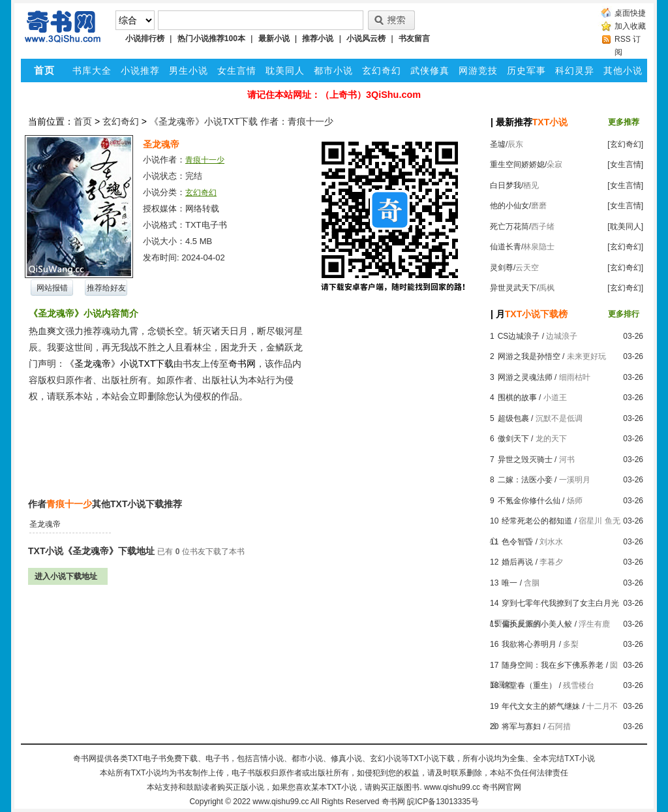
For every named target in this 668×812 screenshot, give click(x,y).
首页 (83, 121)
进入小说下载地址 (66, 576)
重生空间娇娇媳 (517, 164)
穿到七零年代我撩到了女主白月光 (560, 603)
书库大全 (92, 70)
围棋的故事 (517, 398)
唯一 (509, 583)
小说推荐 (140, 70)
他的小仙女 (509, 206)
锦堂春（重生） (529, 685)
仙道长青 (506, 247)
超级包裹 (513, 418)
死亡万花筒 (509, 226)
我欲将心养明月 (529, 644)
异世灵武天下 (513, 288)
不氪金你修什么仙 (529, 501)
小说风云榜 (366, 39)
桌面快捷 (630, 13)
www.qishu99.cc (281, 802)
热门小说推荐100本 (211, 39)
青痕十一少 (205, 160)
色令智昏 (517, 542)
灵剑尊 (502, 268)
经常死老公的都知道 (537, 521)
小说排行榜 (145, 39)
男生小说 (189, 70)
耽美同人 (285, 70)
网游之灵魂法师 (525, 377)
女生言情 (237, 70)
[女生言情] (625, 164)
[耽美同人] (625, 226)
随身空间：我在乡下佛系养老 (553, 665)
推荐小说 (318, 39)
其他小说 (623, 70)
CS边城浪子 (519, 336)
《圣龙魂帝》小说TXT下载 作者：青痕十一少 (241, 121)
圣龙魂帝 (45, 524)
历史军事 (526, 70)
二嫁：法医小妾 (525, 480)
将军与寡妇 (521, 726)
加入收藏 (630, 26)
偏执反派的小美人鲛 (537, 624)
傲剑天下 (513, 439)
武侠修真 (430, 70)
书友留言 (414, 39)
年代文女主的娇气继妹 (541, 706)
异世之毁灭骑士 (525, 460)
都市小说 (333, 70)
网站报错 (52, 288)
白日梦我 (506, 185)
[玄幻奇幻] (625, 144)
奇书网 (393, 802)
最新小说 (274, 39)
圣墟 (498, 144)
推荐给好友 (106, 288)
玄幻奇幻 (382, 70)
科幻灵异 (575, 70)
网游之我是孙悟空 (529, 356)
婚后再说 (517, 562)
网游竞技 (478, 70)
